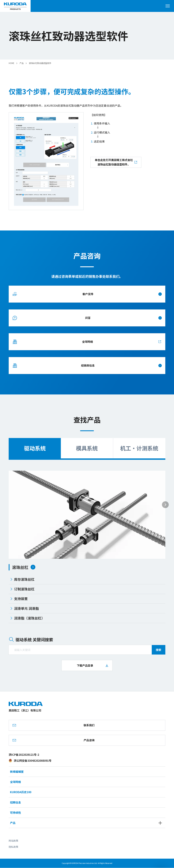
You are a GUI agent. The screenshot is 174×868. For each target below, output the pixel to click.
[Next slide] (165, 505)
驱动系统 (35, 448)
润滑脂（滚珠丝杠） (27, 618)
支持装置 (19, 599)
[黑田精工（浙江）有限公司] (15, 6)
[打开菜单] (169, 6)
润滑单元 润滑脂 (24, 608)
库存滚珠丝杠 (22, 579)
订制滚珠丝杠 (22, 589)
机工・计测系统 (139, 448)
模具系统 (87, 448)
